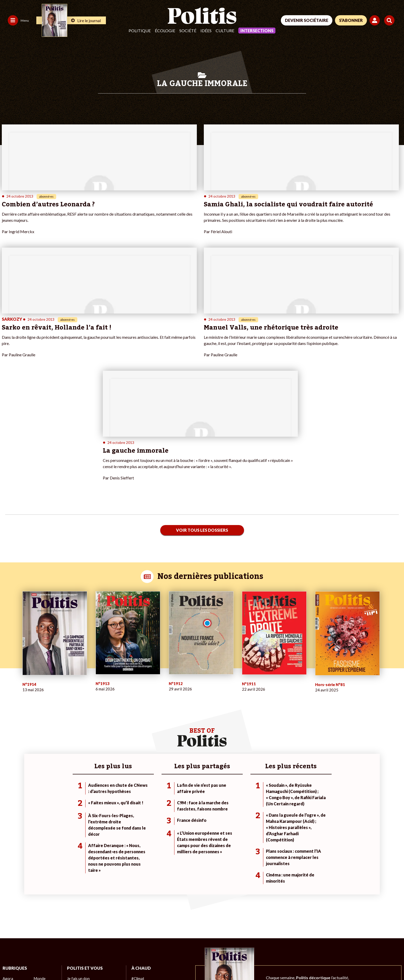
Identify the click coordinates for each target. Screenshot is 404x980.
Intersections (257, 31)
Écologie (165, 31)
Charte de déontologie (77, 962)
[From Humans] (334, 953)
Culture (225, 31)
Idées (206, 31)
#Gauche (139, 886)
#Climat (138, 875)
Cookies (210, 962)
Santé (38, 897)
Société (188, 31)
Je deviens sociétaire (84, 881)
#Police (137, 881)
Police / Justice (46, 902)
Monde (39, 875)
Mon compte (77, 902)
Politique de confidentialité (152, 962)
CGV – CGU (113, 962)
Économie (41, 886)
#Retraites (140, 892)
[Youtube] (360, 941)
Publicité (189, 962)
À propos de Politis (82, 897)
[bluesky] (344, 941)
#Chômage (140, 897)
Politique (140, 31)
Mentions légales (37, 962)
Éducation (42, 892)
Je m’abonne (77, 886)
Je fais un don (78, 875)
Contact (10, 962)
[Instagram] (377, 941)
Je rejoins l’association (85, 892)
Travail (39, 881)
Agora (7, 875)
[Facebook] (328, 941)
